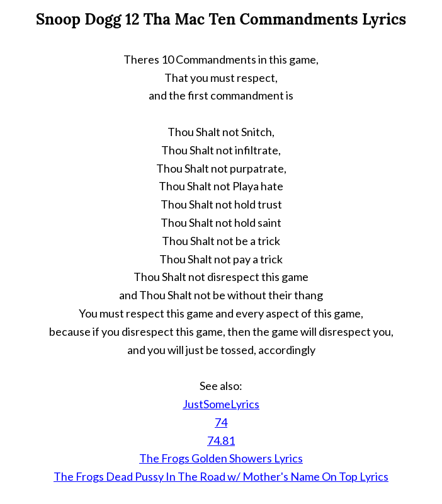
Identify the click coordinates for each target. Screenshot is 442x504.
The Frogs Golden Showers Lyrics (221, 458)
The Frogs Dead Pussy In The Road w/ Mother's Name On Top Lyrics (221, 476)
